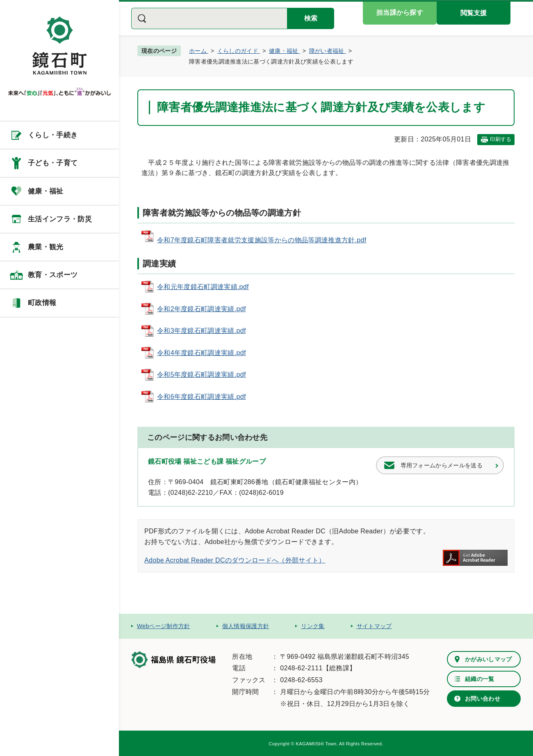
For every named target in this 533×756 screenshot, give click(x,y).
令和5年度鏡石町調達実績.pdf (202, 375)
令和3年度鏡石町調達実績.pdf (202, 331)
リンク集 (313, 626)
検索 (311, 18)
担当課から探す (400, 13)
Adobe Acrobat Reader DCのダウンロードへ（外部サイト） (235, 560)
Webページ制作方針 (164, 626)
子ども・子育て (53, 163)
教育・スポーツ (53, 275)
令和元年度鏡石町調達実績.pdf (203, 287)
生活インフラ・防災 (60, 219)
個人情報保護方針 (246, 626)
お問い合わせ (483, 699)
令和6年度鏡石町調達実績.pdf (202, 397)
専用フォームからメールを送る (442, 465)
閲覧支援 (474, 13)
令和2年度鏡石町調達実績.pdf (202, 309)
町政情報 (42, 303)
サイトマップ (374, 626)
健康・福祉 (46, 191)
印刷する (501, 139)
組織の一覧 (480, 679)
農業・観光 (46, 247)
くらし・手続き (53, 135)
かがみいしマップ (489, 659)
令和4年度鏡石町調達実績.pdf (202, 353)
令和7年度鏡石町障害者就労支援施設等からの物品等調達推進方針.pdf (262, 240)
